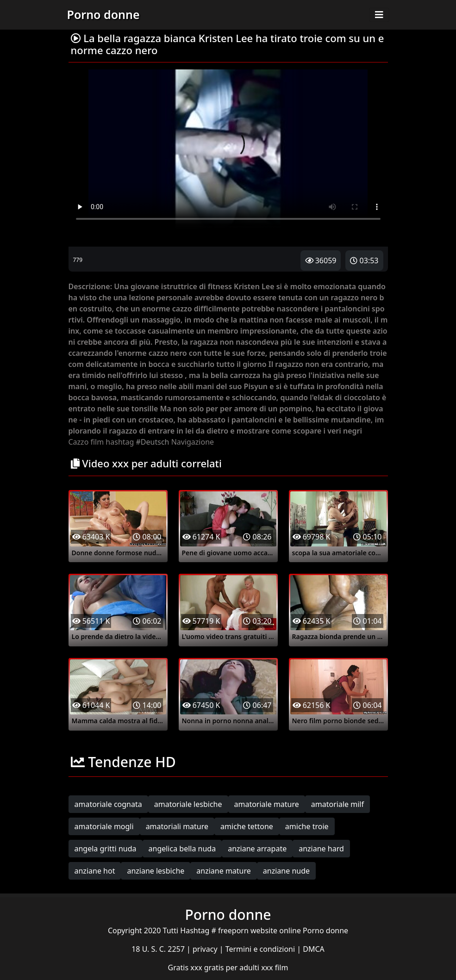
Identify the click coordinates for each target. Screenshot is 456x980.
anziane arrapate (257, 849)
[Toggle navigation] (379, 15)
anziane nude (286, 871)
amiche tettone (247, 826)
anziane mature (223, 871)
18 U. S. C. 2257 (159, 949)
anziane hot (95, 871)
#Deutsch (153, 442)
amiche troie (307, 826)
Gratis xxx (186, 968)
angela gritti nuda (106, 849)
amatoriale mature (267, 804)
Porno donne (103, 14)
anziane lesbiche (156, 871)
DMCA (314, 949)
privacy (206, 949)
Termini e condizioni (261, 949)
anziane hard (321, 849)
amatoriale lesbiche (188, 804)
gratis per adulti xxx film (246, 968)
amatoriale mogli (104, 826)
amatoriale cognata (108, 804)
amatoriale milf (337, 804)
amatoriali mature (177, 826)
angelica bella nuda (182, 849)
